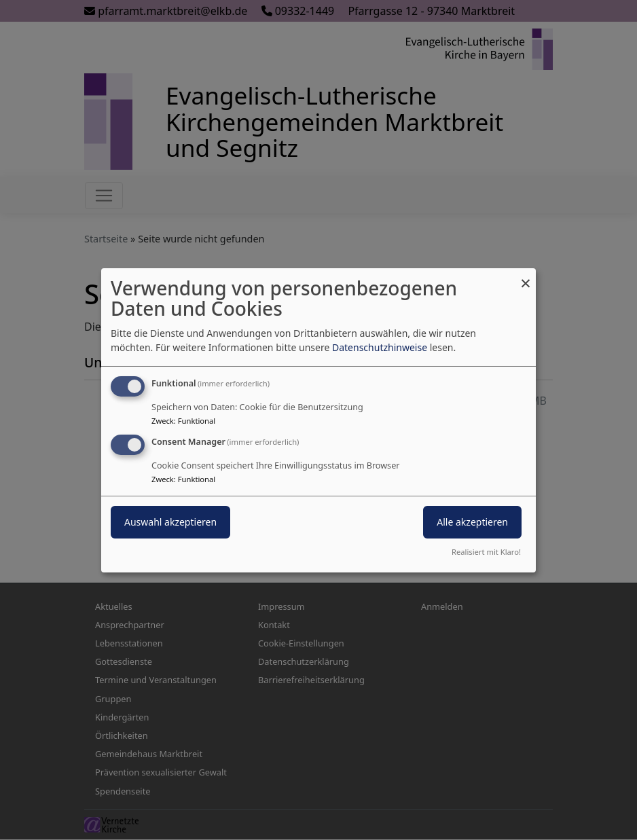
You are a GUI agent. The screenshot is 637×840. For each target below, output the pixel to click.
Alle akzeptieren (472, 522)
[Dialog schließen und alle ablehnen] (526, 276)
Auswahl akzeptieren (170, 522)
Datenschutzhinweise (380, 347)
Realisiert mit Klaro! (486, 552)
